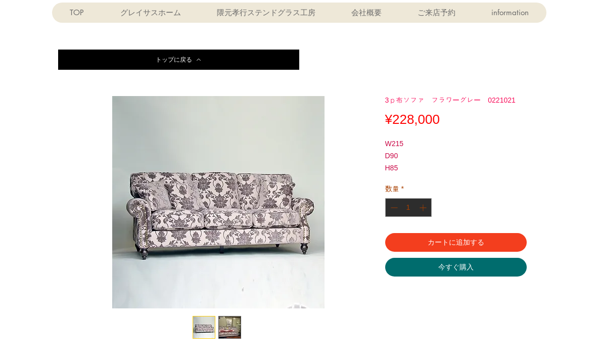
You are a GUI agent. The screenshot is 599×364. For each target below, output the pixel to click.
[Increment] (424, 208)
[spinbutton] (408, 208)
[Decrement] (393, 208)
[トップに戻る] (179, 60)
